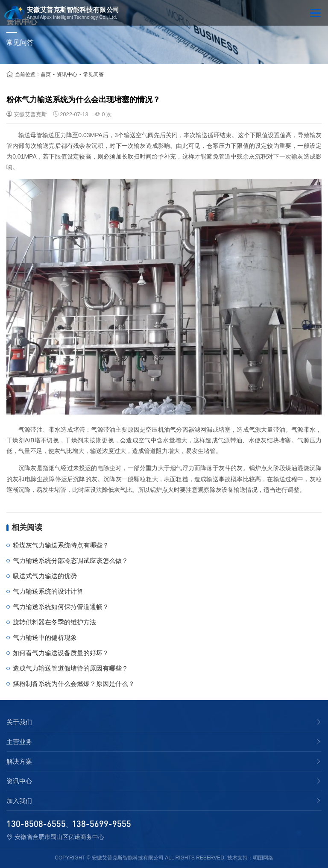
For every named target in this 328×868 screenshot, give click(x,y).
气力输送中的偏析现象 (45, 637)
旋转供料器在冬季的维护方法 (54, 622)
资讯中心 (67, 74)
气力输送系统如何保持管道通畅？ (61, 607)
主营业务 (19, 742)
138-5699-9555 (101, 824)
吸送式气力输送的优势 (45, 576)
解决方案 (19, 762)
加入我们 (19, 801)
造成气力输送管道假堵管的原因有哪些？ (70, 668)
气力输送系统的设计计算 (48, 591)
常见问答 (94, 74)
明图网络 (263, 858)
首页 (46, 74)
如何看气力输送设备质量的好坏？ (61, 653)
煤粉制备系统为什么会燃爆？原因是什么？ (74, 684)
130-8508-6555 (36, 824)
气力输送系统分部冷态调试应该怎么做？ (70, 561)
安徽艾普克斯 (30, 114)
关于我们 (19, 722)
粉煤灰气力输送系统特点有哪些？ (61, 545)
